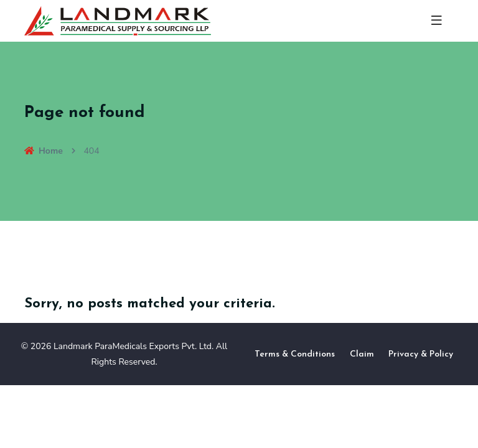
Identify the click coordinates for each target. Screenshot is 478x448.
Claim (362, 354)
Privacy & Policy (421, 354)
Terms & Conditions (295, 354)
